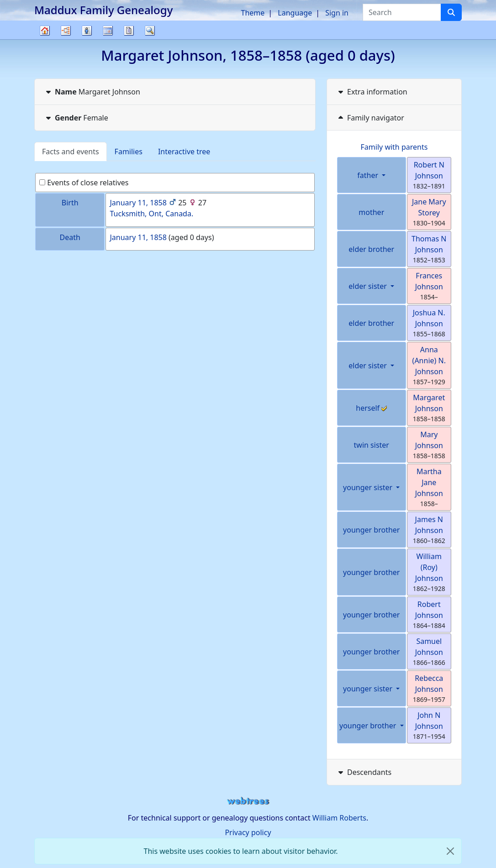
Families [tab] (129, 152)
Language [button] (295, 13)
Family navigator (370, 118)
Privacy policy (248, 832)
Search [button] (150, 31)
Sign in (337, 13)
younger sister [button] (369, 487)
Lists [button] (87, 31)
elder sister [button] (369, 286)
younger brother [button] (369, 726)
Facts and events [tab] (71, 152)
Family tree (45, 39)
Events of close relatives (84, 183)
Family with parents (394, 147)
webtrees (248, 801)
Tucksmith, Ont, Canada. (151, 214)
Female (76, 118)
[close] (450, 851)
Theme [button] (253, 13)
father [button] (369, 175)
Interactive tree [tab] (184, 152)
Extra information (372, 92)
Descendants (364, 772)
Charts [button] (66, 31)
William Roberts (339, 818)
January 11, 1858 (138, 203)
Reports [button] (129, 31)
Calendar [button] (108, 31)
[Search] (451, 12)
